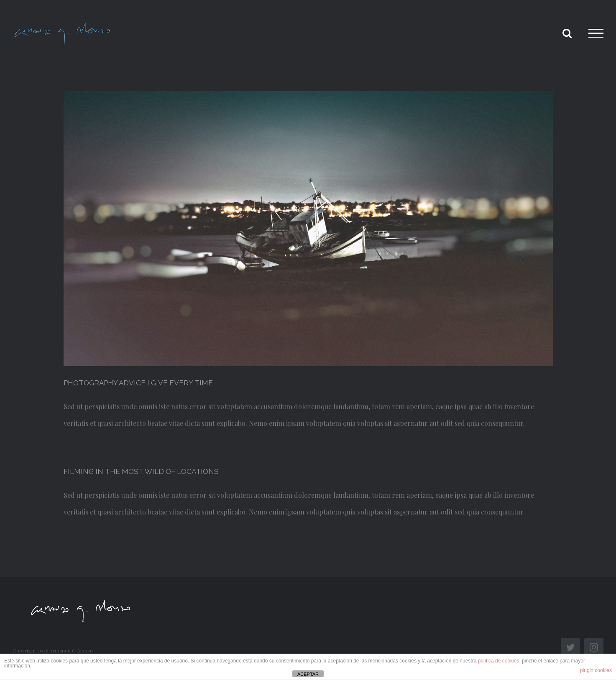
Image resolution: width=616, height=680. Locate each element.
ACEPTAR (308, 674)
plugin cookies (596, 670)
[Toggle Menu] (596, 33)
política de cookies (499, 661)
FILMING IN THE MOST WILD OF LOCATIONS (141, 471)
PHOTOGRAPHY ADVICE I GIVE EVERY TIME (138, 383)
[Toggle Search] (567, 33)
